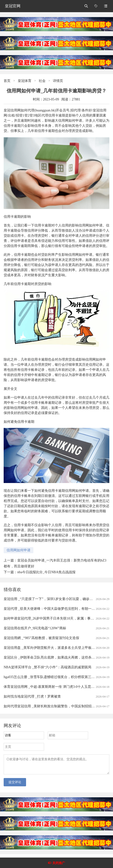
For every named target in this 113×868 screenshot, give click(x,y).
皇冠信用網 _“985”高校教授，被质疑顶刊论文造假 (41, 638)
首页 (7, 81)
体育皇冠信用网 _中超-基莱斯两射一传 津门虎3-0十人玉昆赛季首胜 (54, 687)
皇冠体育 (25, 81)
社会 (42, 81)
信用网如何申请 (19, 550)
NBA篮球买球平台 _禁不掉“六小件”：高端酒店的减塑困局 (48, 667)
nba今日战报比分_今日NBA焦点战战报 (46, 572)
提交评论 (15, 785)
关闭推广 (59, 863)
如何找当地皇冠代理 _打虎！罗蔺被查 (32, 696)
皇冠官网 (13, 6)
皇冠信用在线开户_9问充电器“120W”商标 (35, 628)
